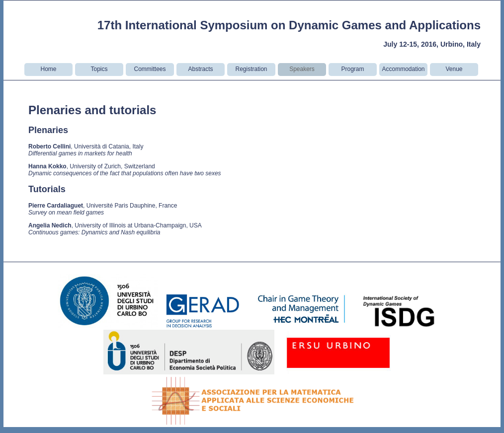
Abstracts (200, 69)
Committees (150, 69)
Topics (99, 69)
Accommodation (403, 69)
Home (48, 69)
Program (352, 69)
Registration (251, 69)
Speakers (302, 69)
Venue (454, 69)
